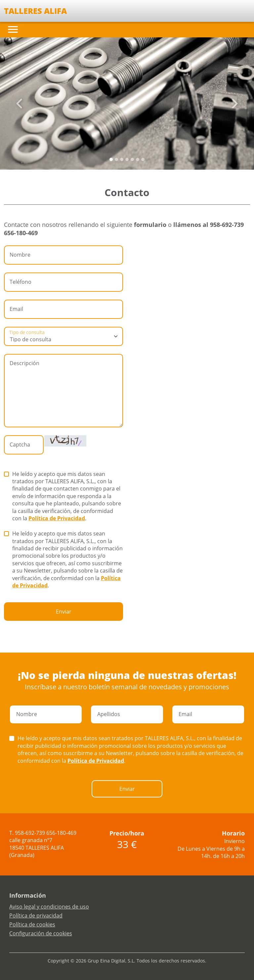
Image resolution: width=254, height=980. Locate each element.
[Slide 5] (138, 159)
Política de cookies (32, 924)
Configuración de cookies (41, 933)
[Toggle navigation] (13, 29)
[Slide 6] (143, 159)
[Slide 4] (132, 159)
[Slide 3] (127, 159)
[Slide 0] (111, 159)
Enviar (64, 612)
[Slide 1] (116, 159)
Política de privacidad (36, 916)
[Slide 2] (122, 159)
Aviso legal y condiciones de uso (49, 907)
